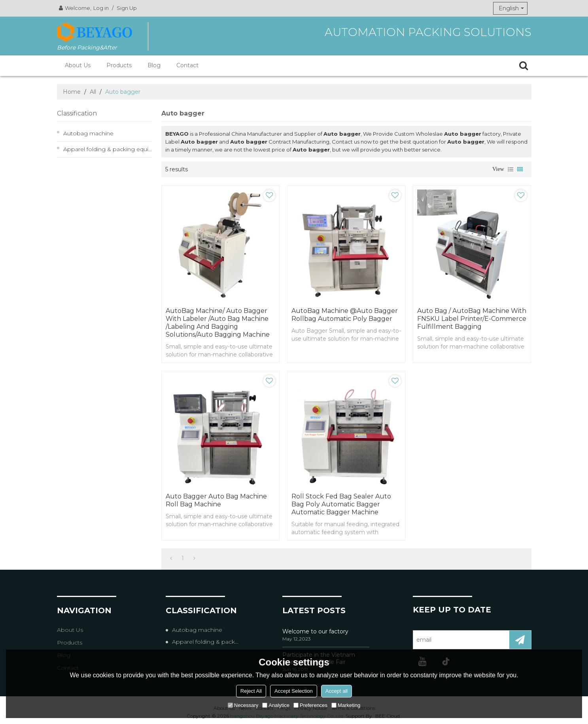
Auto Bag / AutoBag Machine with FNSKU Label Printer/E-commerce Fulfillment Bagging (472, 319)
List (510, 169)
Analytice (276, 705)
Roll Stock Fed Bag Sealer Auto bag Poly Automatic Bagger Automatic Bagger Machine (341, 504)
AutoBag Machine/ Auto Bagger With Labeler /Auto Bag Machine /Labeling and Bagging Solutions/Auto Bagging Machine (218, 323)
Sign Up (127, 8)
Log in (101, 8)
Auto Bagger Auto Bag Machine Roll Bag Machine (216, 500)
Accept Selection (294, 691)
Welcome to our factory (315, 631)
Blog (154, 65)
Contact (187, 65)
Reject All (251, 691)
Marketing (346, 705)
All (93, 92)
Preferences (310, 705)
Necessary (243, 705)
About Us (78, 65)
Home (72, 92)
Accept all (337, 691)
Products (119, 65)
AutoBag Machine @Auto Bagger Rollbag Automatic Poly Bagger (345, 315)
